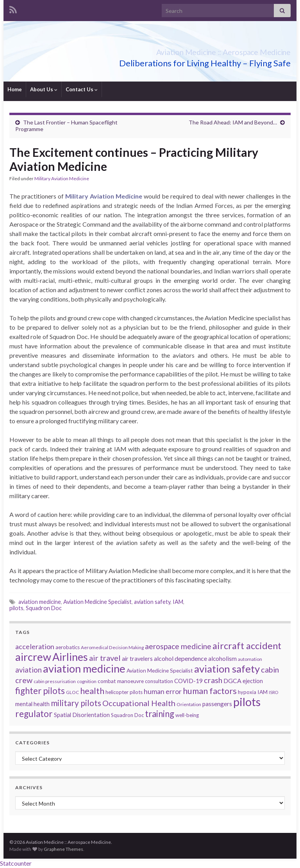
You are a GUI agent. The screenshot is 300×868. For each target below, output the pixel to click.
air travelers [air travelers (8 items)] (137, 659)
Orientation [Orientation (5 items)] (189, 704)
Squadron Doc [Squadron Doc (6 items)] (127, 715)
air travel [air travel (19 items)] (105, 658)
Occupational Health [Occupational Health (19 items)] (139, 703)
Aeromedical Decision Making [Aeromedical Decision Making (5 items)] (112, 647)
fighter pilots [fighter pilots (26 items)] (40, 691)
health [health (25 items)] (92, 691)
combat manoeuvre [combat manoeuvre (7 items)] (121, 681)
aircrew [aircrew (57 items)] (33, 657)
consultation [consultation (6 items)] (159, 681)
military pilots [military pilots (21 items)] (76, 703)
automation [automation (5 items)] (250, 659)
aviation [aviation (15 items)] (29, 670)
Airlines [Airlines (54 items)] (70, 657)
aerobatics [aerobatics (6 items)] (68, 647)
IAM (178, 602)
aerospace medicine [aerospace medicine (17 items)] (178, 646)
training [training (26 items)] (160, 714)
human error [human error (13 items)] (163, 691)
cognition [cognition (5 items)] (87, 681)
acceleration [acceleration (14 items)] (35, 646)
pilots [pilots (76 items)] (247, 702)
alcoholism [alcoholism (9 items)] (222, 659)
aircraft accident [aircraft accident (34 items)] (247, 645)
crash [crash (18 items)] (213, 680)
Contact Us (82, 89)
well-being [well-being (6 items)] (187, 715)
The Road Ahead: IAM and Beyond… (233, 122)
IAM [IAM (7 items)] (262, 692)
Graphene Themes (63, 849)
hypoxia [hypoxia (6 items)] (247, 692)
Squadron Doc (44, 608)
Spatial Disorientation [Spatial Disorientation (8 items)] (82, 715)
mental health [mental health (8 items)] (32, 704)
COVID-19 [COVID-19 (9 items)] (188, 681)
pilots (16, 608)
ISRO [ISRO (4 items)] (273, 692)
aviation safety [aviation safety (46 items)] (227, 669)
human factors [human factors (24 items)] (210, 691)
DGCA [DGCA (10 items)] (232, 681)
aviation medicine (40, 602)
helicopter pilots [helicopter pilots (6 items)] (124, 692)
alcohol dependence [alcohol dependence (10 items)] (180, 658)
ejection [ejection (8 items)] (253, 681)
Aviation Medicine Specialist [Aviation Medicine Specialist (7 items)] (160, 670)
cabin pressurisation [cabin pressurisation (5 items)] (55, 681)
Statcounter (16, 863)
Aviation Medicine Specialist (97, 602)
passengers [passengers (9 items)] (217, 704)
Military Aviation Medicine (62, 178)
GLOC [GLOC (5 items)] (72, 692)
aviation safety (152, 602)
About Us (44, 89)
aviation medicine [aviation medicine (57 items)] (84, 668)
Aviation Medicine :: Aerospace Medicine (189, 50)
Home (15, 89)
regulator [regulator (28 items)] (34, 714)
